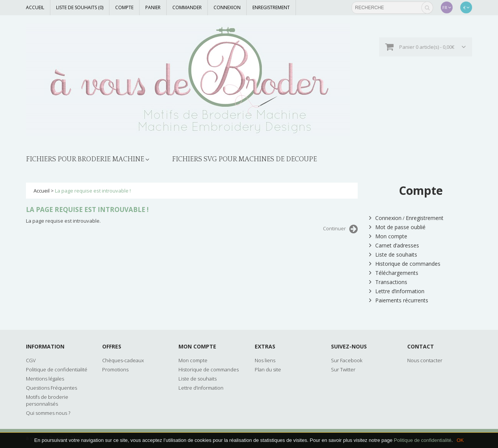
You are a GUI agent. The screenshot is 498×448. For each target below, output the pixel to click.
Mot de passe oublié (397, 227)
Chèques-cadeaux (123, 360)
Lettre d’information (397, 291)
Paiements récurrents (399, 300)
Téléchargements (394, 273)
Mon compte (388, 236)
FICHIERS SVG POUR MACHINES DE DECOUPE (244, 159)
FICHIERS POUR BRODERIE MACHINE (85, 159)
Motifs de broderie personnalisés (47, 400)
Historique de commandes (405, 264)
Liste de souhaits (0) (80, 7)
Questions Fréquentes (51, 388)
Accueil (35, 7)
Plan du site (268, 369)
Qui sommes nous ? (48, 413)
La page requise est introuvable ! (93, 191)
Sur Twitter (343, 369)
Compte (124, 7)
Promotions (115, 369)
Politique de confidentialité (423, 440)
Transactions (388, 282)
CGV (31, 360)
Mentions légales (45, 379)
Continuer (340, 229)
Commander (187, 7)
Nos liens (265, 360)
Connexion (227, 7)
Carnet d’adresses (394, 245)
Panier (153, 7)
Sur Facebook (347, 360)
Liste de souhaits (393, 255)
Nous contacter (425, 360)
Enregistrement (271, 7)
